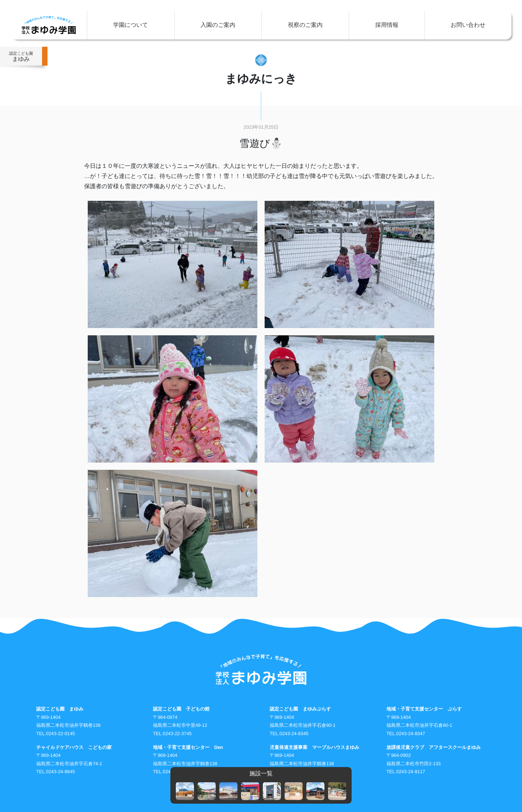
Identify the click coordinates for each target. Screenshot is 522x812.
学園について (130, 25)
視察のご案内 (305, 25)
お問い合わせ (468, 25)
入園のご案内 (218, 25)
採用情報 (387, 25)
